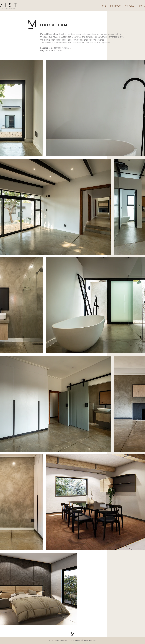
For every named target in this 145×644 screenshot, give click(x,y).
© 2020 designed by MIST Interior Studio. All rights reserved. (72, 640)
